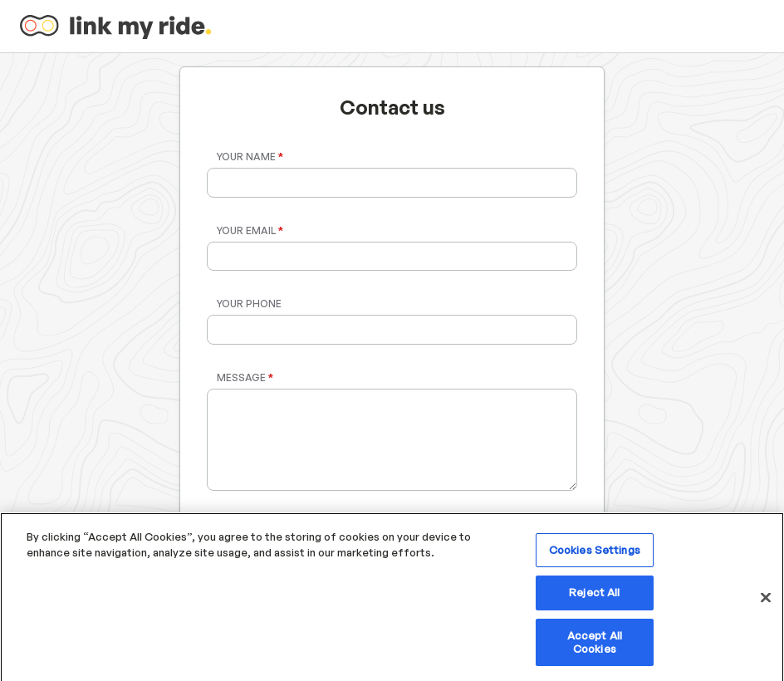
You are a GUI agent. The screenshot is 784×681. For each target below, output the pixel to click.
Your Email (250, 230)
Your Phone (249, 304)
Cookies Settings (595, 556)
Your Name (250, 157)
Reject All (594, 598)
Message (245, 377)
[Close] (766, 603)
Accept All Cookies (595, 648)
